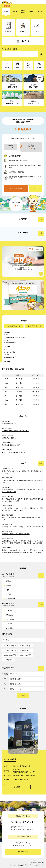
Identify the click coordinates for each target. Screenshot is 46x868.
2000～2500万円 (10, 650)
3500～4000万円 (26, 655)
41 (37, 392)
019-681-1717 (25, 822)
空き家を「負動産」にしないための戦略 (16, 534)
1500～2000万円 (26, 646)
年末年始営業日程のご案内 (11, 445)
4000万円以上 (9, 660)
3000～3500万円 (10, 655)
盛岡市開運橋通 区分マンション (15, 338)
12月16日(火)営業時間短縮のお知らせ (15, 452)
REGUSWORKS (40, 863)
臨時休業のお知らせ (9, 424)
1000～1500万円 (10, 646)
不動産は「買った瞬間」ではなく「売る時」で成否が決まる (23, 527)
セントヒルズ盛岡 (10, 352)
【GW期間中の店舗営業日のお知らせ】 (16, 431)
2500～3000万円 (26, 650)
